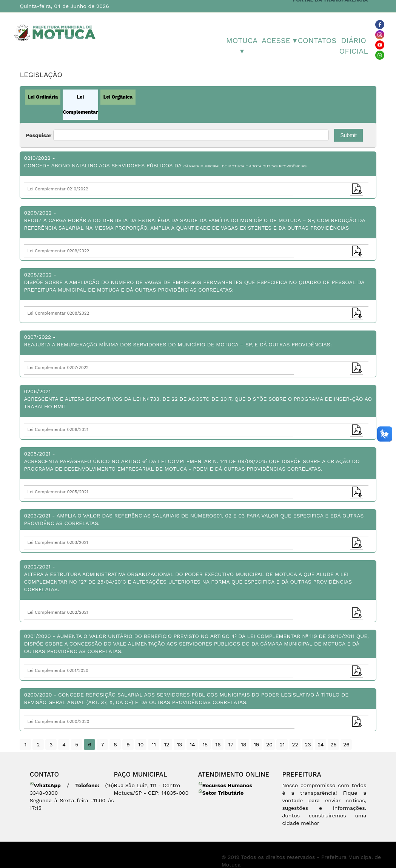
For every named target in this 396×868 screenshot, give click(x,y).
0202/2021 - (198, 578)
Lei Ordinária (43, 97)
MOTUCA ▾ (242, 46)
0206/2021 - (198, 399)
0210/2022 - (198, 162)
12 (167, 744)
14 (192, 744)
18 (243, 744)
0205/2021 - (198, 462)
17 (231, 744)
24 (320, 744)
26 (346, 744)
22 (295, 744)
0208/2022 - (198, 283)
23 (308, 744)
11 (154, 744)
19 (256, 744)
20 (269, 744)
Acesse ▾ (279, 41)
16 (218, 744)
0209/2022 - (198, 221)
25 (333, 744)
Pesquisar (39, 135)
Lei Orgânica (118, 97)
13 (180, 744)
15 (205, 744)
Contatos (317, 41)
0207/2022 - (198, 341)
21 (282, 744)
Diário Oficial (354, 46)
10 (141, 744)
